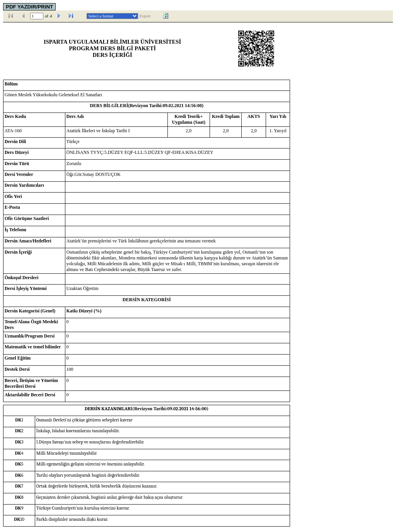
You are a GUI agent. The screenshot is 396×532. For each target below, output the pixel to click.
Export (145, 16)
